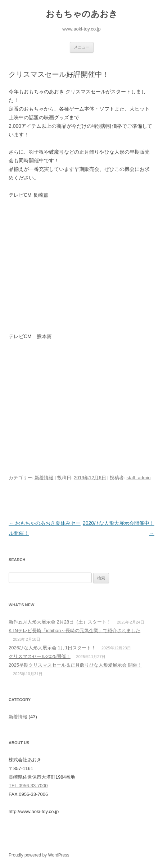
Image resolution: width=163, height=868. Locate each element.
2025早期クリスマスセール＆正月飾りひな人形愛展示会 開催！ (75, 665)
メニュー (82, 47)
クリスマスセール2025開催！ (40, 656)
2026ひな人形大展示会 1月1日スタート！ (52, 648)
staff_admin (139, 478)
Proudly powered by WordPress (39, 855)
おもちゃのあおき (82, 14)
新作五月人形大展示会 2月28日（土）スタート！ (60, 622)
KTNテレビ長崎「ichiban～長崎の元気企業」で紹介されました (74, 631)
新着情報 (44, 478)
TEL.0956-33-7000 (28, 786)
